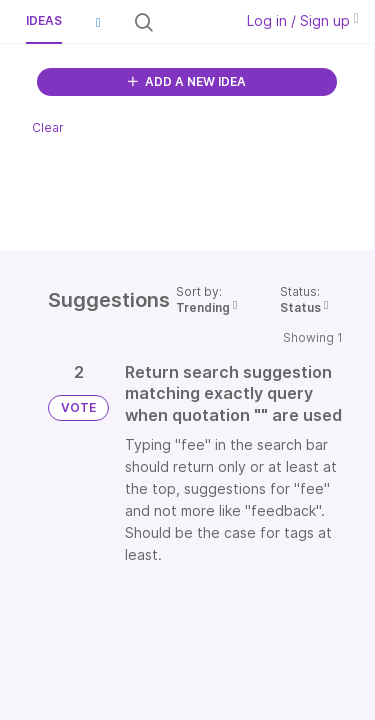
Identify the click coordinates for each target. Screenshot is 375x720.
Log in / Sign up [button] (303, 20)
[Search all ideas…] (191, 22)
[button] (98, 22)
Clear (48, 127)
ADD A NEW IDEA (187, 81)
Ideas (44, 20)
